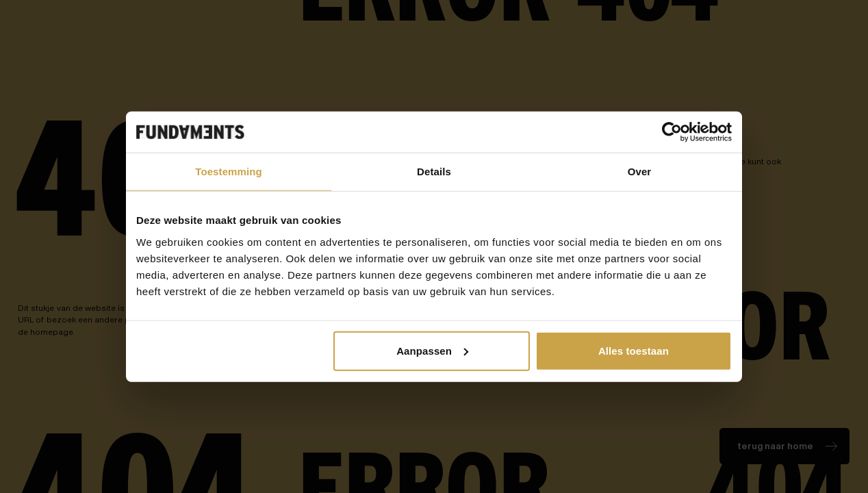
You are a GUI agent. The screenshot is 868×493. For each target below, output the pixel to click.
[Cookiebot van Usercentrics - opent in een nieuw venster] (672, 132)
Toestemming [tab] (229, 172)
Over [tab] (640, 172)
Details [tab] (434, 172)
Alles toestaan (634, 350)
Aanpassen (432, 350)
